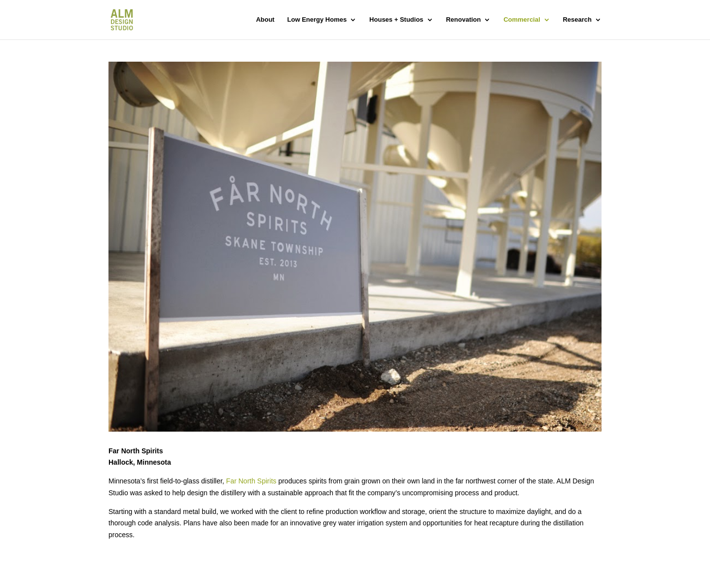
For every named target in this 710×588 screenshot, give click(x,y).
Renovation (463, 20)
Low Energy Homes (317, 20)
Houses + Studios (396, 20)
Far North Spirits (251, 481)
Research (577, 20)
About (265, 20)
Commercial (522, 20)
